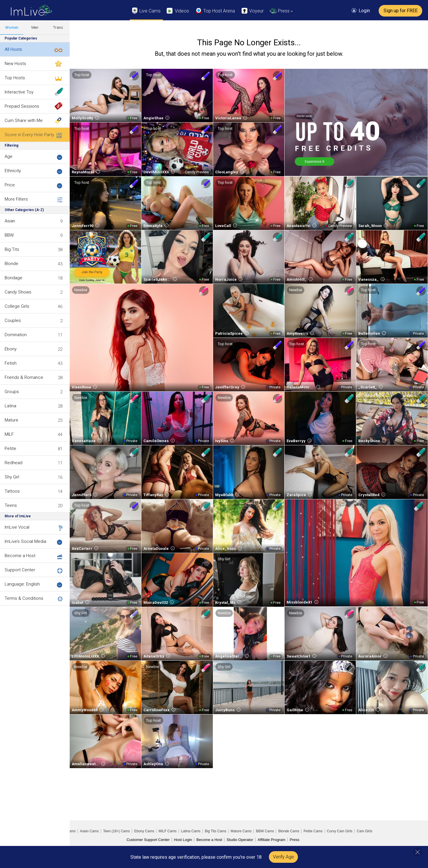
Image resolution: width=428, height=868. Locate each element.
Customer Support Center (148, 840)
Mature (11, 420)
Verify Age (283, 857)
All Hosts (13, 49)
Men (35, 27)
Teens (11, 505)
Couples (13, 320)
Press (295, 840)
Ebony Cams (144, 831)
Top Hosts (15, 78)
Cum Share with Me (24, 120)
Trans (58, 27)
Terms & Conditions (24, 598)
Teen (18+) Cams (116, 831)
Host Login (183, 840)
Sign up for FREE (401, 11)
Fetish (11, 363)
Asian (10, 221)
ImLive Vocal (17, 527)
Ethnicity (34, 171)
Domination (16, 335)
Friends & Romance (24, 377)
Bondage (14, 278)
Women (12, 27)
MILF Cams (168, 831)
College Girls (17, 306)
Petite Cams (313, 831)
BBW (9, 235)
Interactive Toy (19, 92)
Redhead (14, 463)
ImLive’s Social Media (34, 542)
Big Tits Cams (215, 831)
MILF (9, 434)
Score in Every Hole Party (29, 135)
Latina (10, 406)
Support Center (20, 570)
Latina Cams (191, 831)
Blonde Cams (289, 831)
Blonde (11, 264)
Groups (12, 392)
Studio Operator (240, 840)
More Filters (34, 199)
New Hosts (15, 64)
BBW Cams (265, 831)
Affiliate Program (271, 840)
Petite (10, 449)
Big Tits (12, 249)
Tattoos (12, 491)
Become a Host (20, 556)
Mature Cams (241, 831)
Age (34, 157)
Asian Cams (89, 831)
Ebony (11, 349)
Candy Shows (18, 292)
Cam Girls (365, 831)
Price (34, 185)
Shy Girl (12, 477)
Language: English (34, 585)
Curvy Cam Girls (340, 831)
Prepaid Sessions (22, 106)
